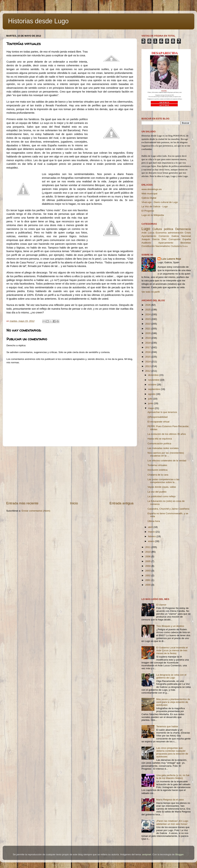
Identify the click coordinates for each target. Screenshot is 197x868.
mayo (151, 408)
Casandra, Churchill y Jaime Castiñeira (168, 509)
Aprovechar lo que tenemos (162, 412)
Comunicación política (159, 444)
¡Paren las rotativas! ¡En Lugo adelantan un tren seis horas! (172, 822)
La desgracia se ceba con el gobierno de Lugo (171, 676)
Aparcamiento (166, 243)
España (187, 239)
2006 (148, 556)
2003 (148, 571)
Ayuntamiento (149, 236)
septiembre (154, 389)
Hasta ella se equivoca (160, 439)
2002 (148, 575)
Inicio (74, 503)
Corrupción (174, 239)
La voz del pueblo (157, 492)
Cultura (157, 229)
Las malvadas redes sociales (163, 448)
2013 (148, 366)
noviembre (154, 380)
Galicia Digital (149, 198)
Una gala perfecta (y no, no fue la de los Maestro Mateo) (173, 777)
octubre (152, 385)
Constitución (148, 246)
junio (151, 403)
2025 (148, 310)
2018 (148, 343)
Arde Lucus (148, 233)
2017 (148, 347)
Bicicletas (186, 243)
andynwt (146, 854)
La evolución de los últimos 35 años (167, 434)
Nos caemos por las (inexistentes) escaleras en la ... (166, 454)
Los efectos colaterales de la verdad (167, 461)
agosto (152, 394)
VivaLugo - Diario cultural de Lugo (160, 202)
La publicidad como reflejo (162, 496)
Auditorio (146, 243)
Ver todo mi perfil (151, 292)
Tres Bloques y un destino (170, 626)
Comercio (164, 236)
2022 (148, 324)
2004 (148, 566)
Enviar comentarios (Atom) (36, 511)
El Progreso (148, 211)
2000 (148, 585)
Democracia (183, 229)
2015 (148, 357)
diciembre (154, 375)
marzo (152, 532)
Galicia (175, 236)
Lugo (146, 229)
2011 (148, 547)
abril (151, 527)
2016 (148, 352)
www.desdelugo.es (152, 189)
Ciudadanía (176, 246)
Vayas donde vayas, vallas (162, 487)
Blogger (179, 854)
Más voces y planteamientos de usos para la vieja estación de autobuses (173, 702)
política (168, 229)
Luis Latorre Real (171, 259)
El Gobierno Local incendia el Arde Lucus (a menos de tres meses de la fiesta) (172, 650)
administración (176, 233)
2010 (148, 552)
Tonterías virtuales (157, 465)
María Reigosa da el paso (170, 800)
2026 (148, 305)
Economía (161, 233)
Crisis (188, 233)
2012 (148, 371)
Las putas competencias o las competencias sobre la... (164, 481)
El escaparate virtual (158, 422)
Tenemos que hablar (167, 726)
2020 (148, 333)
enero (152, 541)
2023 (148, 319)
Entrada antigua (122, 503)
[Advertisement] (70, 474)
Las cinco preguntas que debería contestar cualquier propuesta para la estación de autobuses (172, 752)
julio (151, 399)
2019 (148, 338)
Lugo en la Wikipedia (153, 215)
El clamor (161, 605)
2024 (148, 314)
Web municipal (149, 194)
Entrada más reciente (22, 503)
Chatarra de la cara (158, 475)
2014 (148, 362)
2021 (148, 329)
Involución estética (158, 470)
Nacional (186, 236)
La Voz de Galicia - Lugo (155, 206)
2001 (148, 580)
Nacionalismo (163, 246)
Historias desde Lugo (38, 21)
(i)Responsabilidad (158, 417)
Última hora (154, 521)
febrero (152, 536)
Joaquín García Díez (154, 239)
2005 (148, 561)
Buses (185, 246)
